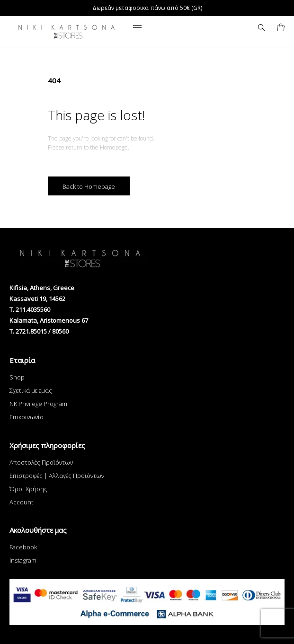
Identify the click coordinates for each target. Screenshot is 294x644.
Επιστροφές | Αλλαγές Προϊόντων (57, 476)
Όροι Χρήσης (28, 489)
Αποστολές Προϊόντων (41, 462)
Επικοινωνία (27, 417)
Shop (17, 377)
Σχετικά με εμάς (31, 390)
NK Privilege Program (38, 404)
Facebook (23, 547)
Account (21, 502)
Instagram (23, 560)
